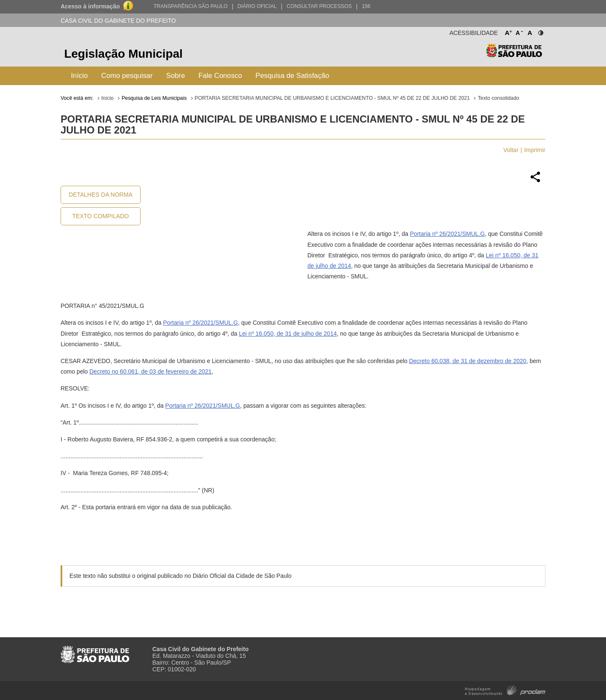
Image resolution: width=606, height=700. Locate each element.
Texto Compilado (101, 216)
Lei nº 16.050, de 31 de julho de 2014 (288, 334)
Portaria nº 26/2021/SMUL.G (447, 234)
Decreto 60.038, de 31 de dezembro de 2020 (468, 361)
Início (79, 76)
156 (366, 6)
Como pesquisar (127, 76)
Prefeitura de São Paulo (514, 55)
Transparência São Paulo (191, 6)
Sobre (176, 76)
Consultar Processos (319, 6)
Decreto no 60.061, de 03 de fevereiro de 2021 (150, 371)
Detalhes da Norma (100, 195)
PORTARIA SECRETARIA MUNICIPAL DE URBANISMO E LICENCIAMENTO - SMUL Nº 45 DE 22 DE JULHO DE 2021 (332, 98)
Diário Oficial (257, 6)
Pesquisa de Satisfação (292, 76)
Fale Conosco (221, 76)
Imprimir (535, 150)
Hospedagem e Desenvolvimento (505, 690)
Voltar (511, 150)
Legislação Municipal (123, 54)
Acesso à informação (90, 6)
